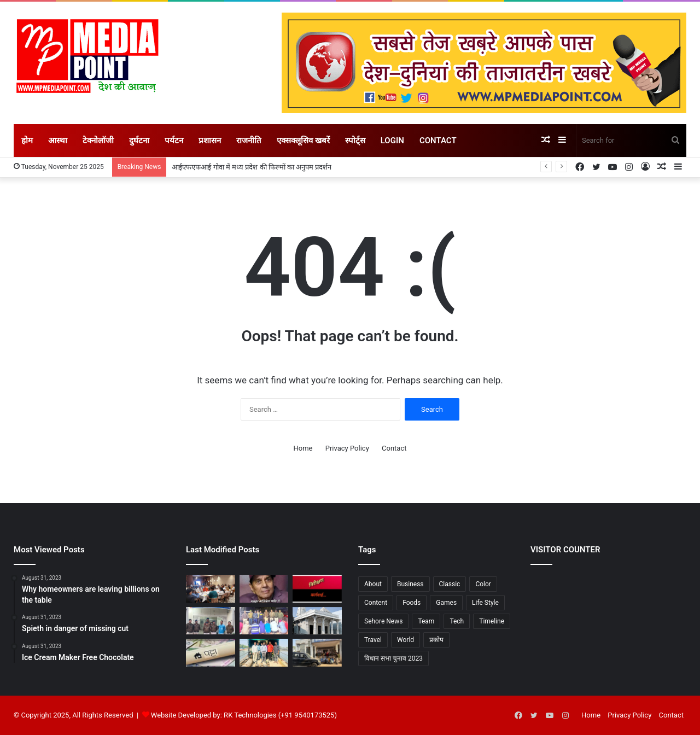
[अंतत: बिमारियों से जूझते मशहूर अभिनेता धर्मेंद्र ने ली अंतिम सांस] (264, 589)
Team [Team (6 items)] (426, 621)
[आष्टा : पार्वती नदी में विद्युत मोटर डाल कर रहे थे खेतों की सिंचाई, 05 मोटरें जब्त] (264, 653)
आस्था (58, 141)
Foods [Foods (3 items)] (412, 603)
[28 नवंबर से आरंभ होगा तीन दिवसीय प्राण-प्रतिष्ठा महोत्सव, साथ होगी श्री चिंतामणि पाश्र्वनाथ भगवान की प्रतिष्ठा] (317, 621)
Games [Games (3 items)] (446, 603)
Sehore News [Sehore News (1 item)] (383, 621)
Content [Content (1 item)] (376, 603)
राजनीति (249, 141)
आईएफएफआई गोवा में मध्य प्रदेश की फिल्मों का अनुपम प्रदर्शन (252, 167)
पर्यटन (174, 141)
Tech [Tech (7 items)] (457, 621)
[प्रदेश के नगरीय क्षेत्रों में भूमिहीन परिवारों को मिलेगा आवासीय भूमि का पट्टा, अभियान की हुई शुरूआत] (211, 653)
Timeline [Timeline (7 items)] (492, 621)
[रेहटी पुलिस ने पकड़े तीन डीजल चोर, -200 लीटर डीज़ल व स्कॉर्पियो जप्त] (317, 653)
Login (392, 141)
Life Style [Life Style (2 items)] (485, 603)
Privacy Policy (347, 448)
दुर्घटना (139, 141)
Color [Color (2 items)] (483, 584)
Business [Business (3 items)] (410, 584)
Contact (438, 141)
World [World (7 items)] (406, 640)
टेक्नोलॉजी (98, 141)
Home (303, 448)
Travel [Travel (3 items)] (373, 640)
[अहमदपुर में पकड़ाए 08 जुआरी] (264, 621)
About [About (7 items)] (373, 584)
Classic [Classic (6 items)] (450, 584)
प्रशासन (210, 141)
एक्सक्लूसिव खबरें (303, 141)
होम (27, 141)
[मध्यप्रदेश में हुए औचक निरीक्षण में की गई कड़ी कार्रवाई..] (317, 589)
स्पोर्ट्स (355, 141)
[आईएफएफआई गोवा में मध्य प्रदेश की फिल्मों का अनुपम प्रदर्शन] (211, 589)
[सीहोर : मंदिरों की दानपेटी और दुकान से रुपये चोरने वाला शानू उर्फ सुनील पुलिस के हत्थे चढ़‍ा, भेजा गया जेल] (211, 621)
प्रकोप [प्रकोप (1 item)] (436, 640)
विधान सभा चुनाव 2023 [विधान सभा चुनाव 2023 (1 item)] (393, 658)
